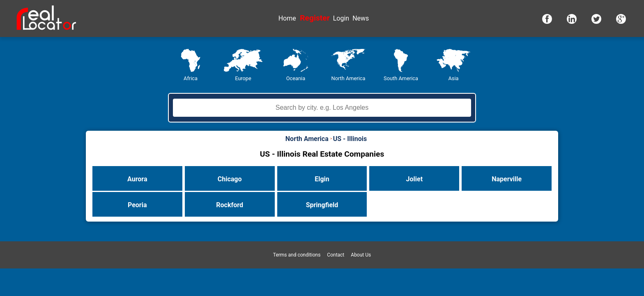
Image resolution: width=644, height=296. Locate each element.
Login (341, 18)
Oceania (296, 78)
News (361, 18)
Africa (191, 78)
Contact (336, 255)
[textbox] (322, 108)
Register (315, 18)
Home (287, 18)
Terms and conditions (297, 255)
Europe (243, 78)
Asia (453, 78)
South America (401, 78)
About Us (361, 255)
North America (348, 78)
